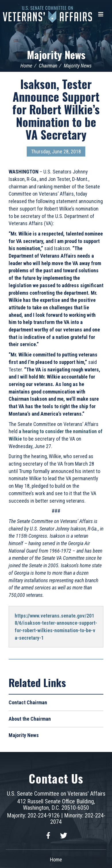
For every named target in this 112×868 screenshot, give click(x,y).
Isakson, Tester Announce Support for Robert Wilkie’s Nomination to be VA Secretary (56, 109)
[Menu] (101, 14)
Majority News (56, 54)
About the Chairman (30, 719)
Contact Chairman (28, 702)
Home (26, 66)
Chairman (48, 66)
